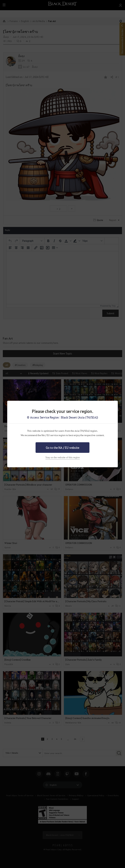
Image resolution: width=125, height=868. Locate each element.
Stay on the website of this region (63, 457)
